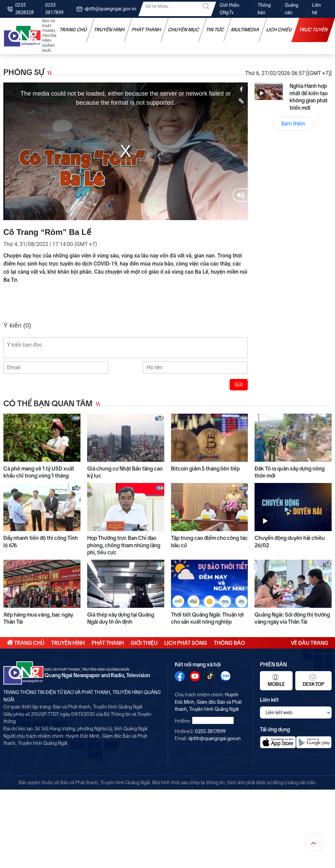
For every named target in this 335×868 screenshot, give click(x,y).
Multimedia (245, 30)
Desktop (313, 680)
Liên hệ (316, 9)
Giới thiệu (144, 643)
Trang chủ (73, 30)
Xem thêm (293, 124)
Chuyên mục (184, 30)
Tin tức (215, 30)
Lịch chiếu (279, 30)
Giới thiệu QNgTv (229, 9)
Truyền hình (109, 30)
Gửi (239, 385)
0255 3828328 (24, 9)
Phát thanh (146, 30)
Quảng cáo (292, 9)
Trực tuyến (313, 30)
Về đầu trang (310, 643)
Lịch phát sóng (186, 643)
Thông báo (264, 9)
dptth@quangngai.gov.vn (110, 9)
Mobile (276, 680)
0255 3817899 (54, 9)
